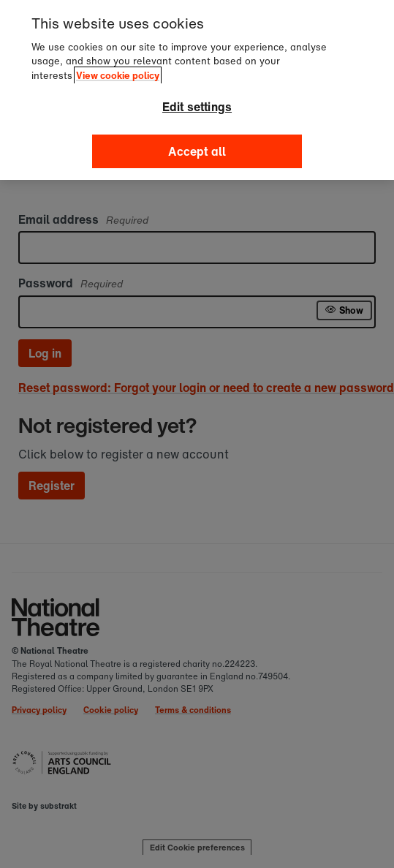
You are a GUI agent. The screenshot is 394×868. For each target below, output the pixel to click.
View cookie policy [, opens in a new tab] (118, 76)
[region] (197, 90)
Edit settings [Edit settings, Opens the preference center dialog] (197, 107)
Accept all (197, 151)
